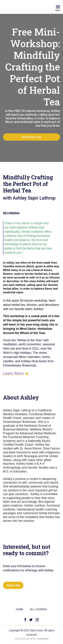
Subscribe (13, 585)
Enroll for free (32, 137)
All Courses (39, 609)
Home (20, 609)
